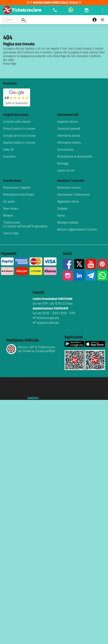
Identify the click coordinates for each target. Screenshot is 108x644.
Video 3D (8, 150)
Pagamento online (68, 202)
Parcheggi (63, 163)
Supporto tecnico (68, 122)
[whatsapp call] (71, 10)
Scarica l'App (11, 233)
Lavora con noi (66, 170)
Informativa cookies (69, 143)
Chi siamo (9, 202)
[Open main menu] (102, 20)
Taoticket (33, 398)
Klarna (61, 215)
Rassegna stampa (68, 222)
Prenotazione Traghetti (17, 188)
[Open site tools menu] (102, 10)
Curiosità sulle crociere (17, 122)
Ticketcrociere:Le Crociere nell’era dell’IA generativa (25, 224)
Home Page (10, 64)
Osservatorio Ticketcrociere (74, 195)
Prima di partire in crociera (19, 129)
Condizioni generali (69, 129)
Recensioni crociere (69, 188)
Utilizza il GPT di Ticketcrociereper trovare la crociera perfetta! (31, 349)
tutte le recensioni (17, 103)
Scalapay (62, 209)
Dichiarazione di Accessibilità (75, 157)
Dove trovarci (11, 209)
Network (8, 215)
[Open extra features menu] (15, 20)
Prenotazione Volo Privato (19, 195)
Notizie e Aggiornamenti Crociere (77, 229)
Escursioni (9, 157)
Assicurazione (65, 150)
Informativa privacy (69, 136)
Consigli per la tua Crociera (19, 136)
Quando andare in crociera (19, 143)
